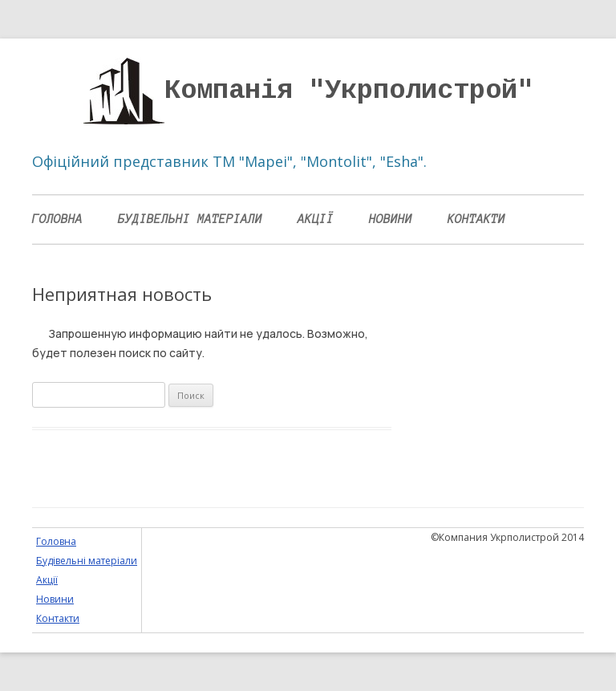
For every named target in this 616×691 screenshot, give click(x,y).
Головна (57, 219)
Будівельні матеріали (190, 219)
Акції (316, 219)
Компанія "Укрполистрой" (349, 91)
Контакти (476, 219)
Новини (391, 219)
